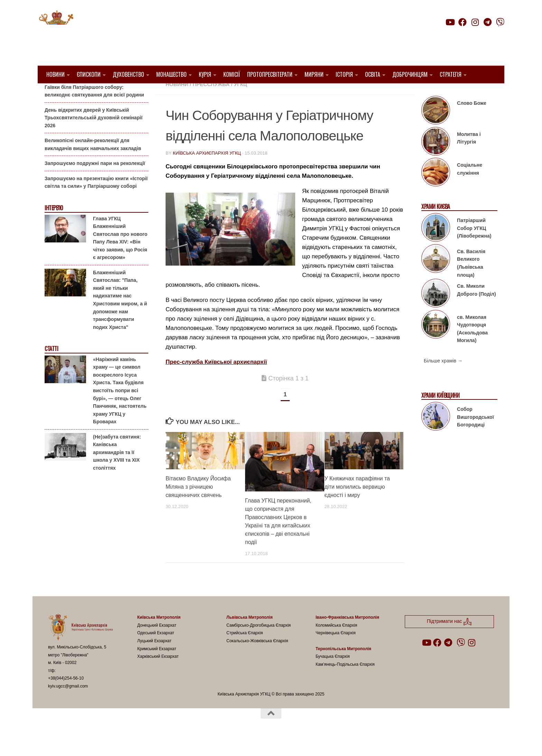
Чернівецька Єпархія (336, 651)
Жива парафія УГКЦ (353, 94)
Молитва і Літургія (469, 156)
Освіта (373, 74)
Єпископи (89, 74)
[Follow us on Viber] (500, 22)
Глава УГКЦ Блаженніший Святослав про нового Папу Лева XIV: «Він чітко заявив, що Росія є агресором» (120, 255)
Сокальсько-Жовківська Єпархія (257, 658)
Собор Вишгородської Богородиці (475, 435)
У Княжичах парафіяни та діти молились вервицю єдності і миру (357, 504)
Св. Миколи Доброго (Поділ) (476, 308)
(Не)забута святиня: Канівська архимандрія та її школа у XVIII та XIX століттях (117, 470)
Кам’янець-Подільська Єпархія (345, 682)
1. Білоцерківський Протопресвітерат (221, 94)
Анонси (53, 94)
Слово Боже (472, 121)
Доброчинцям (410, 74)
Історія (344, 74)
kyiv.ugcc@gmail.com (68, 704)
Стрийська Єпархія (245, 651)
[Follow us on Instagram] (475, 22)
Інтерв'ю (54, 226)
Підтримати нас (456, 36)
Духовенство (128, 74)
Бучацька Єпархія (333, 674)
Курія (205, 74)
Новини (55, 74)
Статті (51, 366)
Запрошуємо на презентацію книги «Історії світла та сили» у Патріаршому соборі (96, 200)
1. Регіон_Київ (301, 94)
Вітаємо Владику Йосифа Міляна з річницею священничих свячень (198, 504)
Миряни (314, 74)
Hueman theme (130, 742)
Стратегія (451, 74)
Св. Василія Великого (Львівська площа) (471, 281)
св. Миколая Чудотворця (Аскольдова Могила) (472, 346)
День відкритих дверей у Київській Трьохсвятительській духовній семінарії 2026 (94, 135)
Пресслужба (211, 102)
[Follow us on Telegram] (488, 22)
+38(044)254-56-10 (66, 696)
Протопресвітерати (270, 74)
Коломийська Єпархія (336, 643)
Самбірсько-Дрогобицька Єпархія (259, 643)
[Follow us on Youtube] (450, 22)
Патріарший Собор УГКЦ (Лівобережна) (474, 246)
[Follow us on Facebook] (462, 22)
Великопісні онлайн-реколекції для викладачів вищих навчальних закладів (93, 162)
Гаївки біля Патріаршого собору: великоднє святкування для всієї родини (94, 108)
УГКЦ (241, 102)
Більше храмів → (443, 378)
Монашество (171, 74)
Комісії (232, 74)
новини (177, 102)
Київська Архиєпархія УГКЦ (207, 171)
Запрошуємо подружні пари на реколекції (95, 181)
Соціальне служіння (470, 187)
